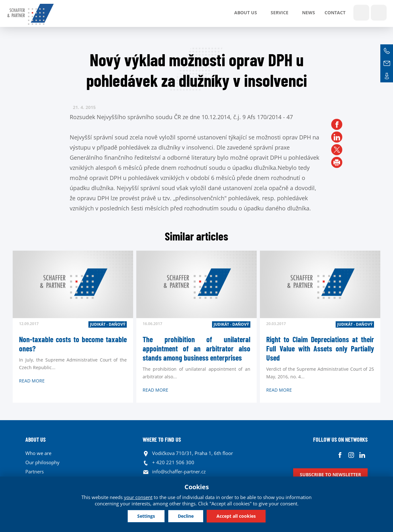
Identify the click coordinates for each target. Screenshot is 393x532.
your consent (138, 497)
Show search (361, 13)
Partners (35, 471)
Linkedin (362, 455)
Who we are (38, 453)
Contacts (387, 76)
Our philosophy (42, 462)
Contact (335, 13)
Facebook (340, 455)
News (309, 13)
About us (246, 13)
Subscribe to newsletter (330, 474)
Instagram (351, 455)
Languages (379, 13)
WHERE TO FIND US (162, 439)
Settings (146, 516)
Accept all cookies (236, 516)
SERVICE (280, 13)
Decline (186, 516)
